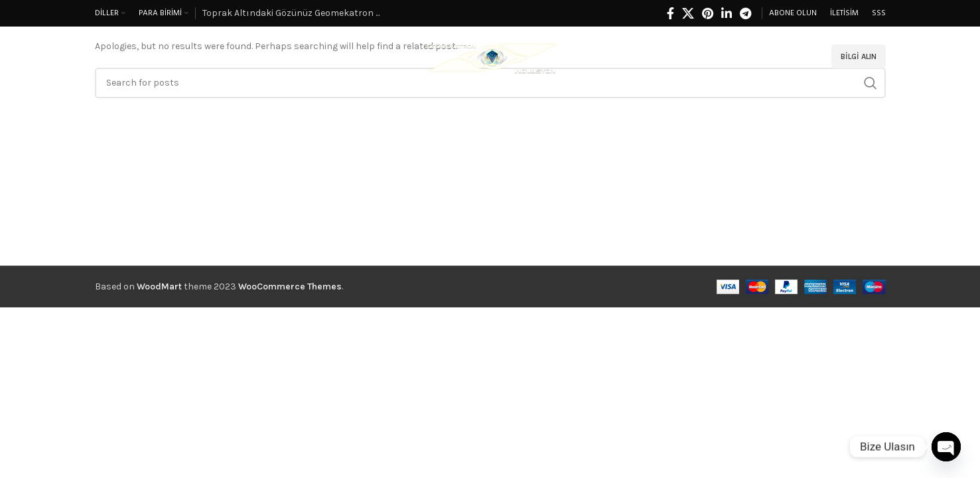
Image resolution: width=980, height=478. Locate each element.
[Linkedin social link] (727, 13)
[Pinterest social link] (708, 13)
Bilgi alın (859, 56)
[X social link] (688, 13)
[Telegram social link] (745, 13)
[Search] (811, 56)
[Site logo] (490, 55)
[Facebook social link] (670, 13)
